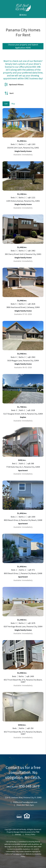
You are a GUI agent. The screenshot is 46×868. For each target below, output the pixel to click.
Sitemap (18, 834)
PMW (38, 832)
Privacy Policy (30, 834)
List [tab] (6, 104)
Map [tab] (13, 104)
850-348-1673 (29, 786)
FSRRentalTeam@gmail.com (25, 802)
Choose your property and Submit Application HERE (23, 46)
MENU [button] (23, 15)
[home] (23, 7)
